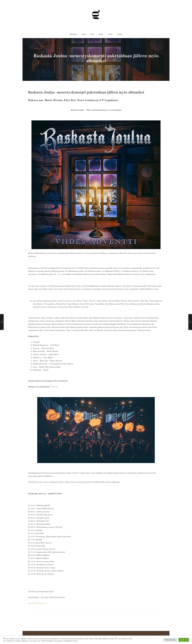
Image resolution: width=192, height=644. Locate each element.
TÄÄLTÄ (54, 387)
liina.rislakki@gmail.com (38, 603)
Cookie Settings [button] (170, 640)
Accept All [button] (184, 640)
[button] (73, 34)
